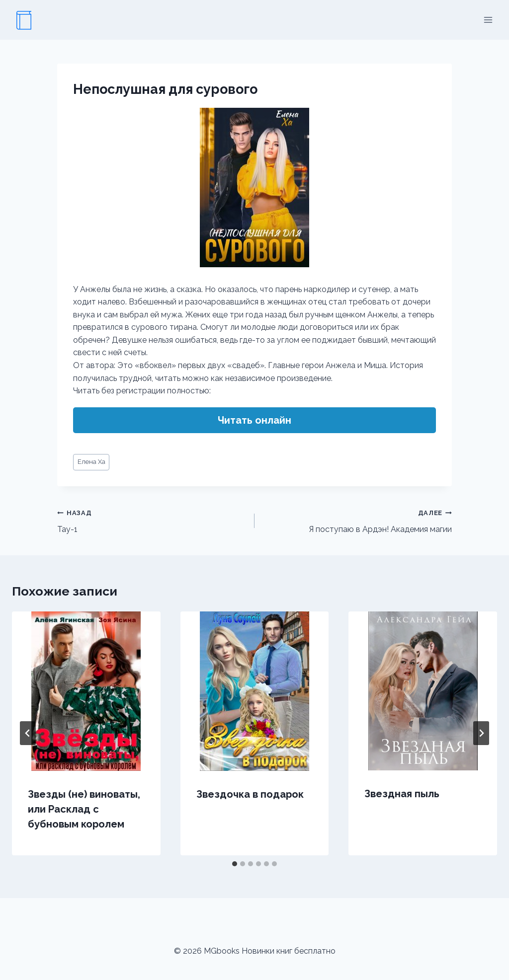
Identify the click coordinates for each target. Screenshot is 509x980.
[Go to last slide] (28, 733)
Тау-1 (152, 520)
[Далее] (481, 733)
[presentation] (86, 691)
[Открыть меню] (488, 20)
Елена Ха (91, 462)
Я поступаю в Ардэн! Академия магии (357, 520)
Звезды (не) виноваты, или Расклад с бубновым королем (84, 809)
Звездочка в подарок (250, 794)
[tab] (235, 864)
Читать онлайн (254, 420)
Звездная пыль (402, 794)
